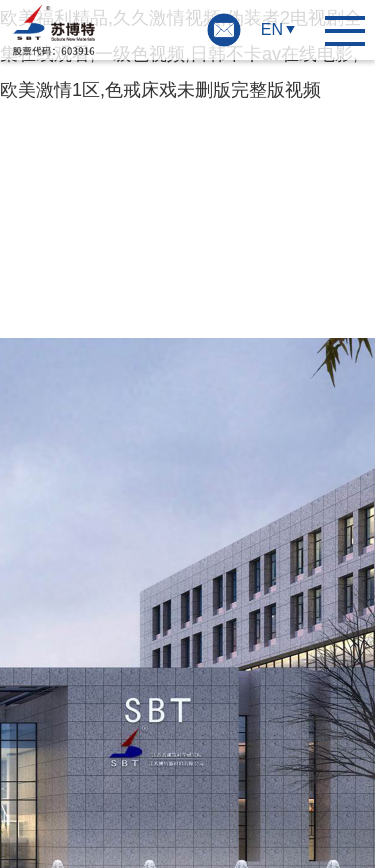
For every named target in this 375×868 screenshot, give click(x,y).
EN (272, 29)
